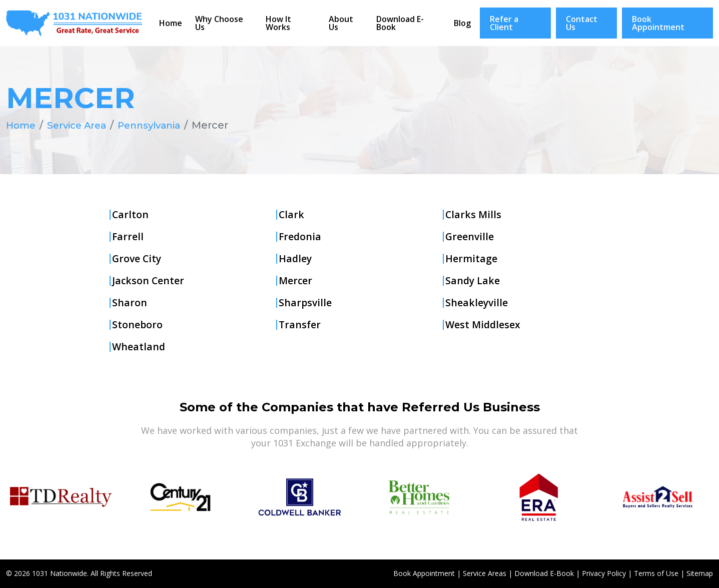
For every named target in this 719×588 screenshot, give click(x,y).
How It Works (278, 23)
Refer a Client (504, 23)
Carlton (131, 215)
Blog (462, 23)
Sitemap (700, 573)
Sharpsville (306, 303)
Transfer (300, 325)
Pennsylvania (159, 125)
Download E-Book (400, 23)
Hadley (296, 259)
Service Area (81, 125)
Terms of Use (656, 573)
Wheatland (139, 347)
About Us (341, 23)
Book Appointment (658, 23)
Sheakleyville (477, 303)
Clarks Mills (474, 215)
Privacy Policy (604, 573)
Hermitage (471, 259)
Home (171, 23)
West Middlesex (484, 325)
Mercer (296, 281)
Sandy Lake (473, 281)
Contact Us (582, 23)
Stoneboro (138, 325)
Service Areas (485, 573)
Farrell (128, 237)
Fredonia (300, 237)
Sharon (130, 303)
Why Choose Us (219, 23)
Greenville (470, 237)
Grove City (138, 259)
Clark (292, 215)
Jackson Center (149, 281)
